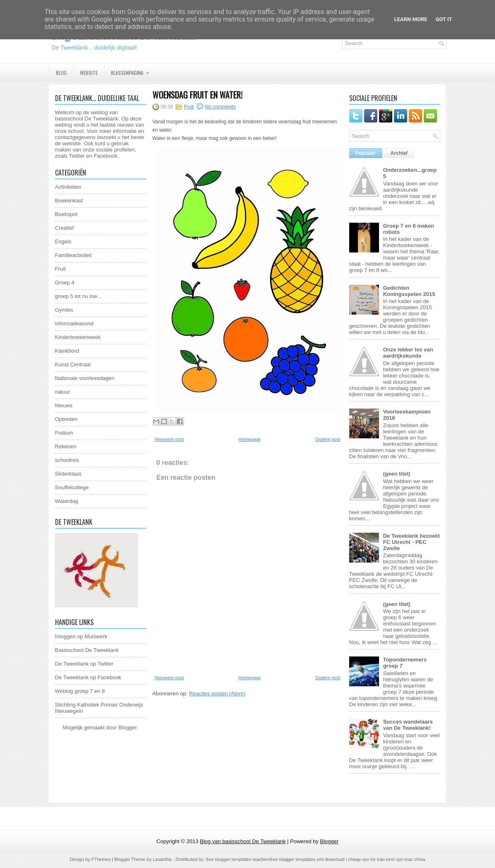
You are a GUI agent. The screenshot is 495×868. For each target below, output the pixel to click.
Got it (444, 19)
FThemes (101, 859)
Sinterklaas (68, 474)
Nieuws (64, 405)
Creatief (65, 228)
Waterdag (67, 501)
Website (89, 73)
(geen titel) (397, 474)
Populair (366, 153)
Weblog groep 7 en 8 (80, 691)
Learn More (411, 19)
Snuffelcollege (72, 487)
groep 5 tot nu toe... (78, 296)
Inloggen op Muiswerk (81, 636)
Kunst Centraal (73, 364)
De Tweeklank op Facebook (88, 677)
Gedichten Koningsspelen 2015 (409, 291)
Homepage (249, 439)
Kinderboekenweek (78, 337)
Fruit (60, 269)
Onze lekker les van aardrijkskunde (408, 353)
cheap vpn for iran (367, 859)
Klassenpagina (133, 70)
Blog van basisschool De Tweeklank (243, 841)
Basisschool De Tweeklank (87, 650)
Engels (63, 242)
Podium (64, 433)
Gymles (64, 310)
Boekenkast (69, 201)
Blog (61, 73)
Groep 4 (65, 283)
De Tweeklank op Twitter (84, 664)
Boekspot (66, 214)
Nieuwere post (169, 439)
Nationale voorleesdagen (85, 378)
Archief (399, 153)
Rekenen (66, 446)
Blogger (128, 727)
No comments (220, 107)
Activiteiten (68, 187)
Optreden (66, 419)
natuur (63, 392)
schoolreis (67, 460)
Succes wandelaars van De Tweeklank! (408, 725)
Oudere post (328, 439)
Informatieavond (74, 323)
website (72, 143)
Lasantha (162, 859)
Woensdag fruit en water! (197, 95)
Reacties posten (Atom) (217, 694)
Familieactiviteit (74, 255)
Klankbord (67, 351)
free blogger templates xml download (307, 859)
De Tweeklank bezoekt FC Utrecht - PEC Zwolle (412, 542)
